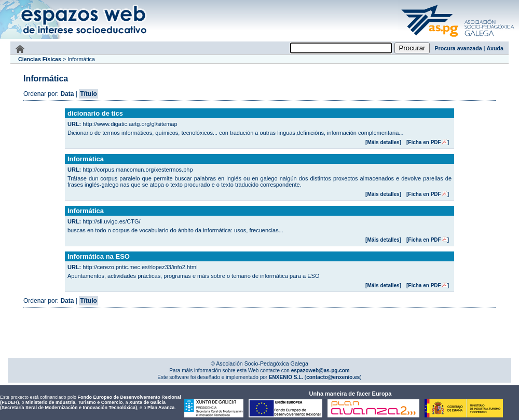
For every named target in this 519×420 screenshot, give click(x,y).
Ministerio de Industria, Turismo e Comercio (74, 402)
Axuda (495, 48)
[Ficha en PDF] (428, 142)
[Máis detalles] (383, 142)
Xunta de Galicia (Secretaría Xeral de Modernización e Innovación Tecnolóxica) (83, 405)
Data (67, 94)
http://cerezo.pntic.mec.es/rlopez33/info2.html (140, 267)
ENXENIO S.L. (285, 377)
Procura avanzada (459, 48)
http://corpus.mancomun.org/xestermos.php (138, 170)
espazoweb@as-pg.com (320, 370)
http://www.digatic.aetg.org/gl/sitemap (130, 124)
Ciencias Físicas (40, 59)
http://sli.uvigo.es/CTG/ (111, 221)
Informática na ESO (99, 256)
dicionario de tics (95, 113)
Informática (86, 159)
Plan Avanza (161, 408)
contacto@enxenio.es (333, 377)
